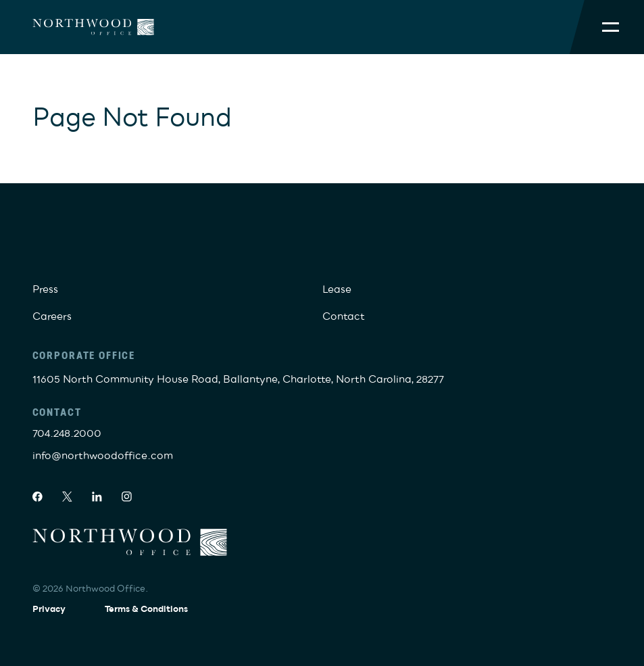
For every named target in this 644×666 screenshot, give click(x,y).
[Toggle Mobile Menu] (611, 27)
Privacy (49, 609)
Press (45, 290)
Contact (344, 317)
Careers (52, 317)
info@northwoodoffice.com (103, 456)
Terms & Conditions (146, 609)
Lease (337, 290)
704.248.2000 (67, 434)
